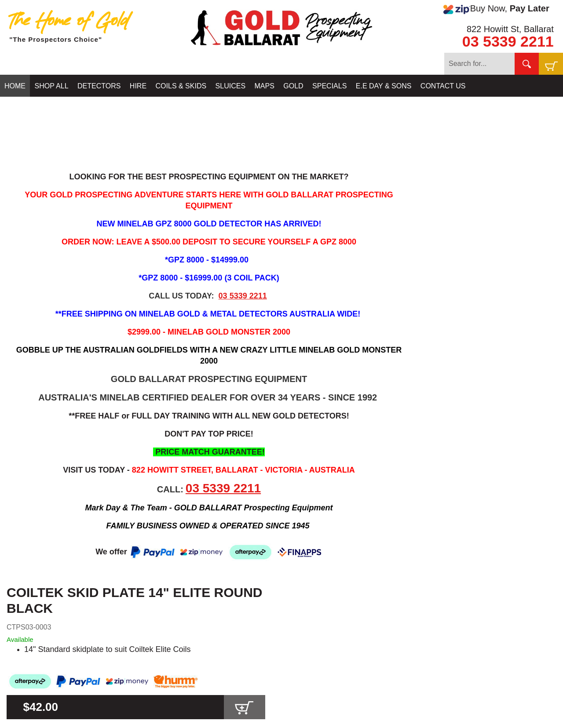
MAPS (265, 86)
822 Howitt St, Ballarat (510, 29)
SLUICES (230, 86)
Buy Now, (496, 9)
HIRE (138, 86)
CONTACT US (443, 86)
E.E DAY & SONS (384, 86)
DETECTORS (99, 86)
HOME (15, 86)
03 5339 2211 (508, 41)
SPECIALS (329, 86)
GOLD (293, 86)
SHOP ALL (51, 86)
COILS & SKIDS (181, 86)
